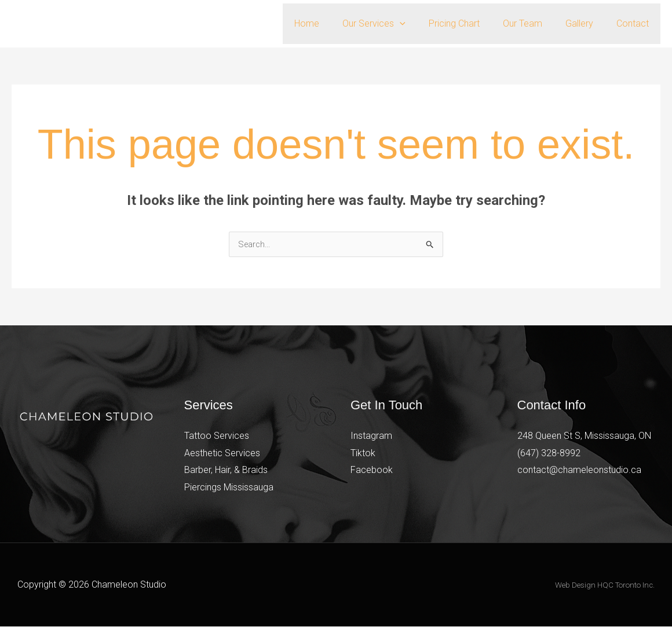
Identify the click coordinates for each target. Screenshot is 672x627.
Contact (635, 23)
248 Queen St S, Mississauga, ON (584, 436)
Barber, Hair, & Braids (226, 470)
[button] (421, 24)
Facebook (372, 470)
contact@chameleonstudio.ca (579, 470)
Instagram (371, 436)
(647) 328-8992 (549, 454)
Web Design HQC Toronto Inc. (605, 586)
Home (332, 23)
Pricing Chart (470, 23)
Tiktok (363, 454)
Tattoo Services (217, 436)
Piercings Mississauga (229, 488)
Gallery (586, 23)
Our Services (395, 24)
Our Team (534, 23)
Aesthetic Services (222, 454)
